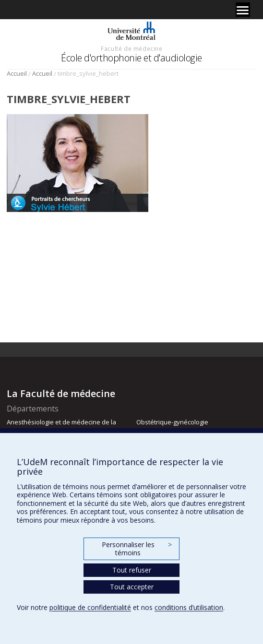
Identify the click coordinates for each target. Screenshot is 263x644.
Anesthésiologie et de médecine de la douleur (61, 426)
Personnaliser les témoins (137, 549)
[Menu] (243, 10)
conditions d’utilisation (189, 607)
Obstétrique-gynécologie (172, 422)
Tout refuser (132, 570)
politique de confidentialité (90, 607)
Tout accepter (132, 587)
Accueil (17, 73)
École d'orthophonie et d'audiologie (131, 58)
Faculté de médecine (131, 48)
